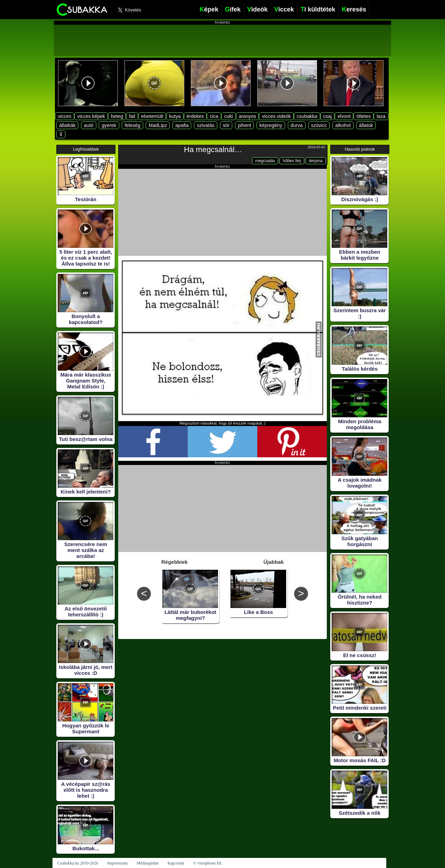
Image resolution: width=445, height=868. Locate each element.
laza (381, 116)
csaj (327, 116)
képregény (271, 125)
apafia (182, 125)
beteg (117, 116)
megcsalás (265, 161)
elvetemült (152, 116)
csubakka (307, 116)
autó (88, 125)
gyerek (109, 125)
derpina (316, 161)
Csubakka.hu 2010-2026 (78, 863)
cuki (229, 116)
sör (226, 125)
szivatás (206, 125)
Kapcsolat (176, 863)
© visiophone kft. (208, 863)
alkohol (343, 125)
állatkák (67, 125)
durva (297, 125)
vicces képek (91, 116)
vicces (64, 116)
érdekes (195, 116)
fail (132, 116)
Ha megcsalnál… (213, 149)
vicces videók (276, 116)
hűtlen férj (292, 161)
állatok (366, 125)
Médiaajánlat (148, 863)
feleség (132, 125)
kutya (175, 116)
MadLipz (158, 125)
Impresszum (117, 863)
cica (214, 116)
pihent (244, 125)
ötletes (363, 116)
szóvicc (319, 125)
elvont (344, 116)
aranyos (248, 116)
